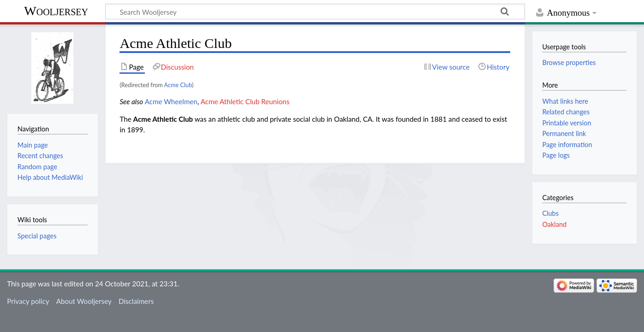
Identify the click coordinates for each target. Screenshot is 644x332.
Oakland (554, 224)
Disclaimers (136, 301)
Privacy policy (28, 301)
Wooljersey (56, 11)
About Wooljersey (84, 301)
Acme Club (178, 85)
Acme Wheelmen (171, 101)
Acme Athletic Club (163, 119)
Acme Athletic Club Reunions (245, 101)
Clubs (550, 213)
